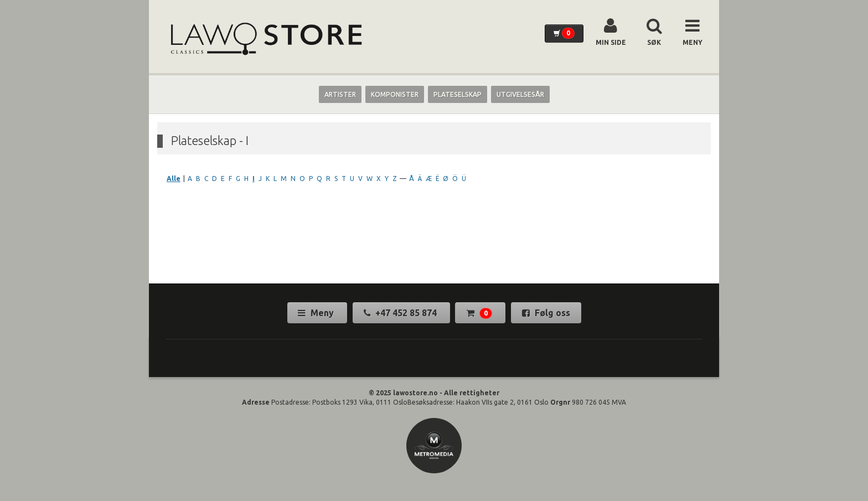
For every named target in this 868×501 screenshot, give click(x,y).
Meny (317, 313)
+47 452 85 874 (401, 313)
